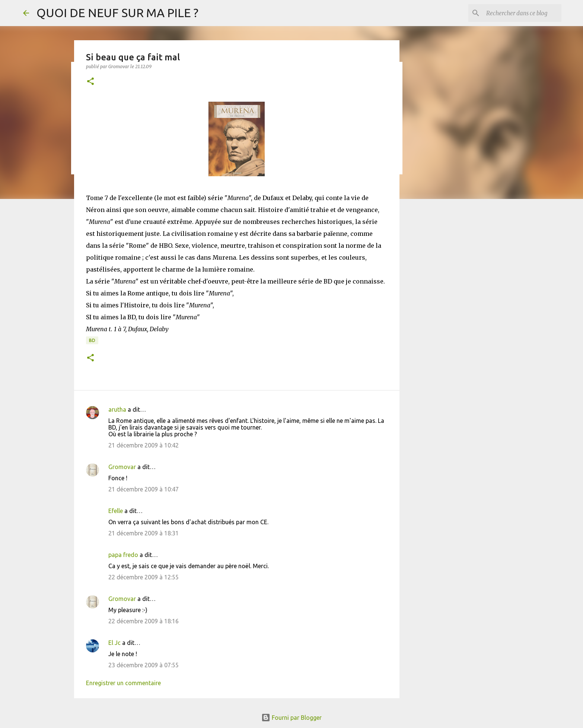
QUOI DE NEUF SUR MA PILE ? (117, 13)
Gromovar (122, 467)
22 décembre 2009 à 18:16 (144, 621)
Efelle (116, 511)
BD (92, 340)
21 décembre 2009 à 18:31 (144, 533)
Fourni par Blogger (291, 718)
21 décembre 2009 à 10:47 (144, 489)
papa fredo (123, 555)
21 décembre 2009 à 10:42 (144, 445)
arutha (117, 409)
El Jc (114, 643)
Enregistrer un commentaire (123, 683)
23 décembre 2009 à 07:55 (144, 665)
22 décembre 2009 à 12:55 (144, 577)
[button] (90, 82)
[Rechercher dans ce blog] (522, 13)
